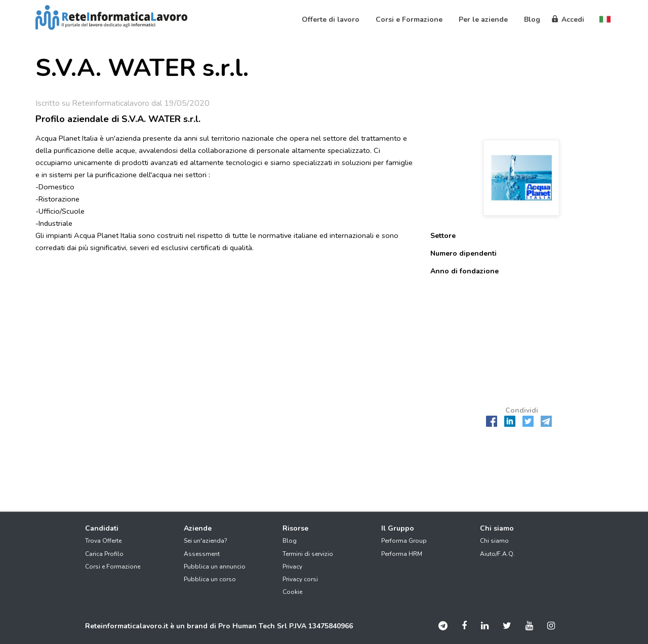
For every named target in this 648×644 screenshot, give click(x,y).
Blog (290, 541)
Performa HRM (402, 554)
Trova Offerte (103, 541)
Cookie (292, 592)
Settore (443, 236)
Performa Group (404, 541)
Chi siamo (494, 541)
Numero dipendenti (463, 253)
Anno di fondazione (464, 271)
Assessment (202, 554)
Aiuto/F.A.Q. (497, 554)
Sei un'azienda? (206, 541)
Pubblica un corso (210, 579)
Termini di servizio (308, 554)
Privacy (292, 567)
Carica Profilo (104, 554)
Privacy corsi (300, 579)
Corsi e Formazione (113, 567)
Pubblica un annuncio (215, 567)
